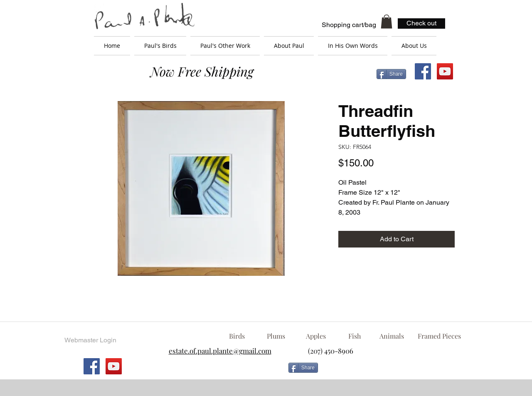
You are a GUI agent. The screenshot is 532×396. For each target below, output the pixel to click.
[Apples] (316, 336)
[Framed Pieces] (439, 336)
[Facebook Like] (389, 371)
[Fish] (355, 336)
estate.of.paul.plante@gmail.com (220, 351)
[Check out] (421, 24)
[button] (387, 21)
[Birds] (237, 336)
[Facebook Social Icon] (423, 71)
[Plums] (276, 336)
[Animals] (392, 336)
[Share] (391, 74)
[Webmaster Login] (90, 340)
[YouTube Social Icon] (445, 71)
